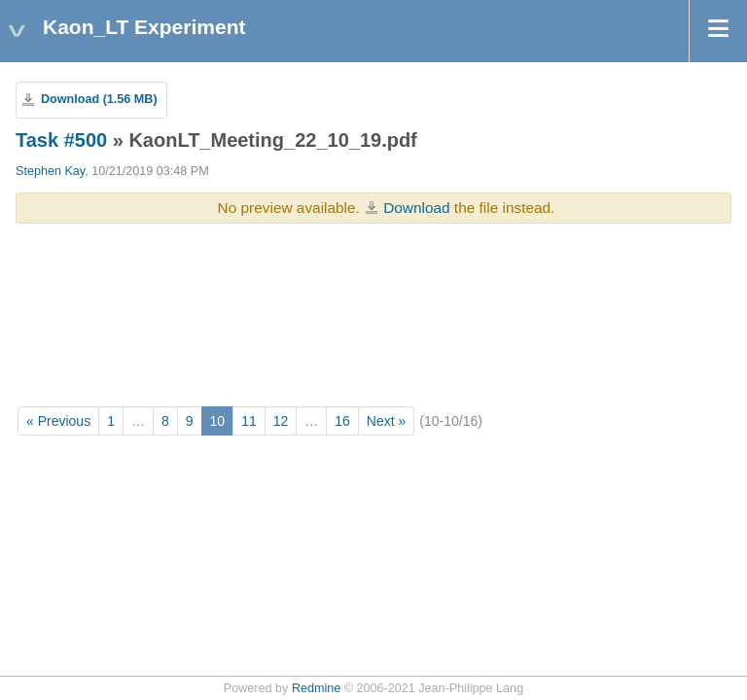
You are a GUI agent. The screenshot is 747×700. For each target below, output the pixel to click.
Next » (386, 421)
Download (416, 208)
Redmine (316, 688)
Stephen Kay (50, 171)
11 (249, 421)
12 (281, 421)
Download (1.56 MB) (99, 99)
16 (342, 421)
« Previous (58, 421)
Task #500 (61, 140)
